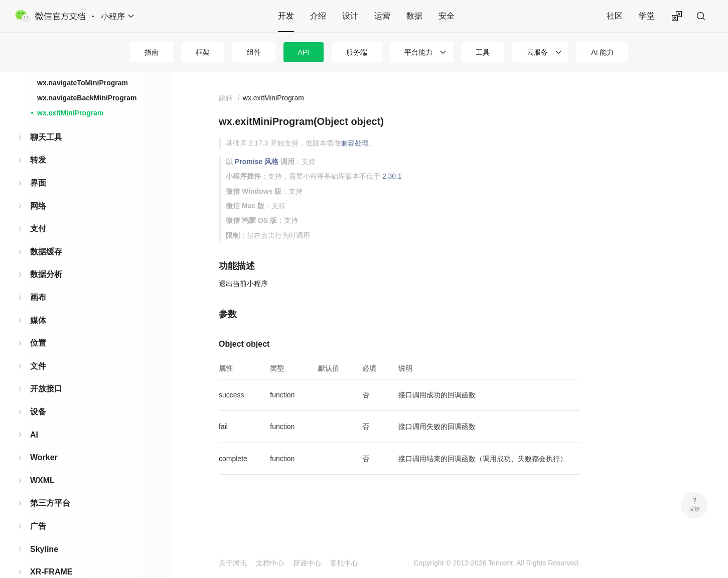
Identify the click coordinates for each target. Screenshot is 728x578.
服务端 (357, 52)
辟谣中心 (307, 563)
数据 (414, 16)
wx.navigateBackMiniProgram (87, 93)
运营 (382, 16)
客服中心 (344, 563)
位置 (38, 338)
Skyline (44, 544)
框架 (203, 52)
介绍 (318, 16)
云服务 (537, 52)
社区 (615, 16)
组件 (254, 52)
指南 (152, 52)
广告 (38, 521)
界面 (38, 178)
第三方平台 (50, 498)
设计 (350, 16)
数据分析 (46, 269)
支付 (38, 224)
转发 (38, 155)
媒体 (38, 315)
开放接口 (46, 384)
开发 (286, 16)
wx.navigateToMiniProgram (83, 78)
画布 (38, 292)
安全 (447, 16)
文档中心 (270, 563)
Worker (44, 452)
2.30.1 (392, 176)
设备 (38, 407)
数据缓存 (46, 247)
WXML (42, 475)
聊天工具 (46, 132)
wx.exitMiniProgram (70, 108)
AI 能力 (602, 52)
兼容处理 (355, 143)
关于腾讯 (233, 563)
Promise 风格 (257, 162)
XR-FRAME (51, 567)
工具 (483, 52)
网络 (38, 201)
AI (34, 430)
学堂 (647, 16)
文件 (38, 361)
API (304, 52)
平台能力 (418, 52)
